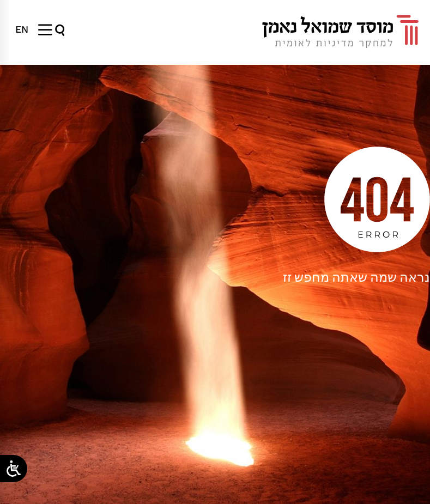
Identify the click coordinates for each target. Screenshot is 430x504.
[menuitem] (22, 29)
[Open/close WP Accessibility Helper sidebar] (14, 469)
